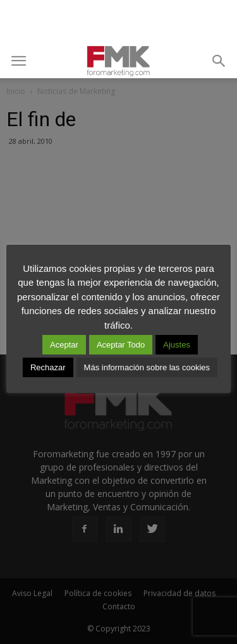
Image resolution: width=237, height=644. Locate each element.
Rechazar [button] (48, 367)
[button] (219, 61)
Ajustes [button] (177, 345)
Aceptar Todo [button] (121, 345)
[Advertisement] (119, 22)
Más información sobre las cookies (147, 367)
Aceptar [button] (64, 345)
